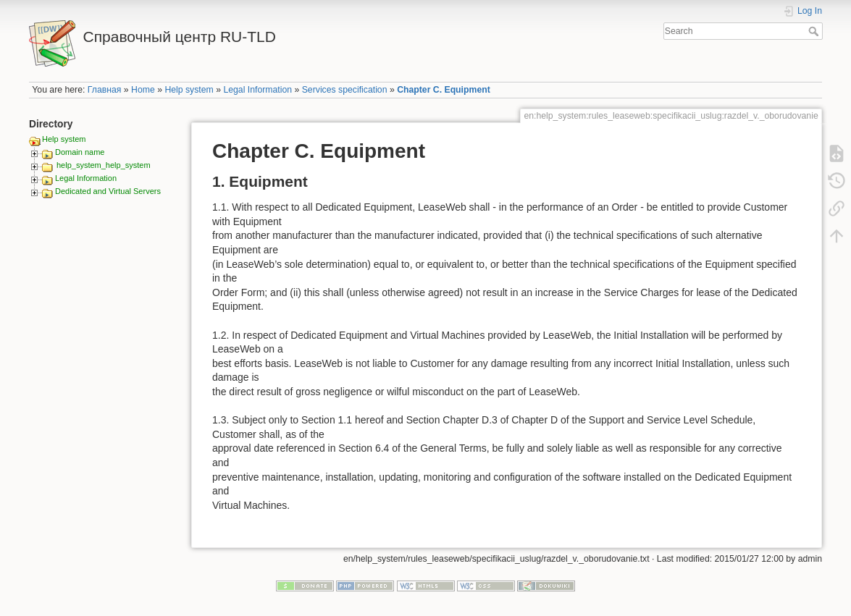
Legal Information (257, 90)
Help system (189, 90)
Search (815, 31)
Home (143, 90)
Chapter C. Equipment (444, 90)
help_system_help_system (104, 165)
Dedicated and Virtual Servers (108, 191)
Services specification (345, 90)
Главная (105, 90)
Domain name (80, 152)
